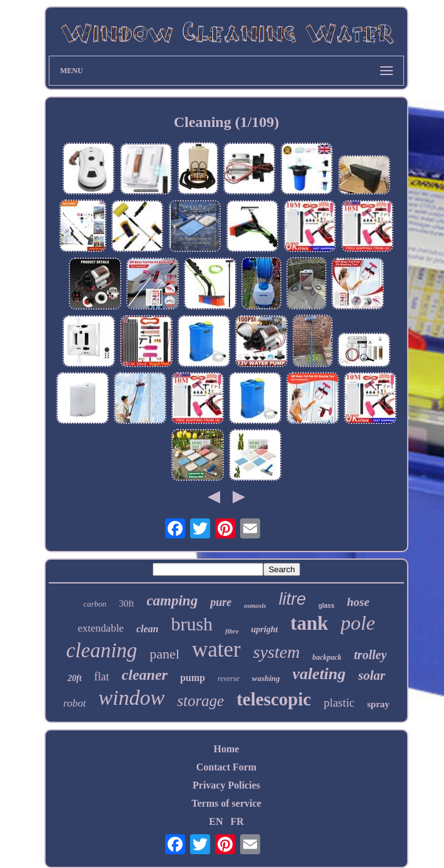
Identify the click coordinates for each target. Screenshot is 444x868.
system (277, 652)
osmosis (255, 605)
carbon (95, 604)
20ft (75, 678)
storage (200, 701)
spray (378, 704)
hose (358, 602)
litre (293, 599)
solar (372, 675)
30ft (126, 603)
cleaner (145, 675)
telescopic (274, 699)
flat (102, 677)
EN (216, 821)
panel (164, 654)
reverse (229, 679)
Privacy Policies (226, 785)
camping (172, 601)
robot (74, 703)
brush (192, 624)
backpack (327, 657)
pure (221, 602)
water (216, 649)
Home (227, 749)
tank (309, 623)
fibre (232, 631)
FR (237, 821)
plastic (339, 703)
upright (265, 629)
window (131, 698)
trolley (370, 655)
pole (358, 623)
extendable (101, 628)
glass (326, 606)
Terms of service (226, 803)
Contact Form (226, 767)
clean (148, 629)
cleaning (102, 650)
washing (266, 678)
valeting (319, 674)
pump (193, 678)
